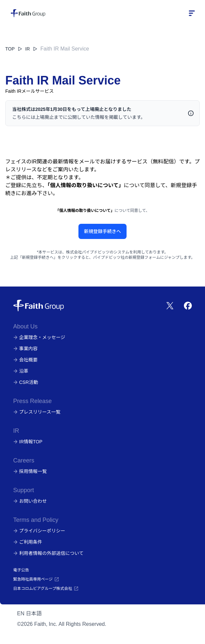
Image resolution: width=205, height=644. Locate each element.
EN (21, 613)
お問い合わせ (30, 501)
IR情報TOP (28, 442)
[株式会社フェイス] (28, 13)
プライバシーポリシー (39, 531)
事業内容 (25, 349)
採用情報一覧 (30, 471)
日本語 (34, 613)
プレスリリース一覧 (37, 412)
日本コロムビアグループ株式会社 (46, 589)
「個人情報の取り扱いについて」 (86, 185)
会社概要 (25, 360)
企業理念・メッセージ (39, 337)
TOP (10, 49)
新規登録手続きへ (102, 231)
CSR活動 (26, 382)
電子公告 (21, 570)
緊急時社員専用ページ (36, 579)
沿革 (21, 371)
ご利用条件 (28, 542)
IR (32, 49)
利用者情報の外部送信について (48, 553)
